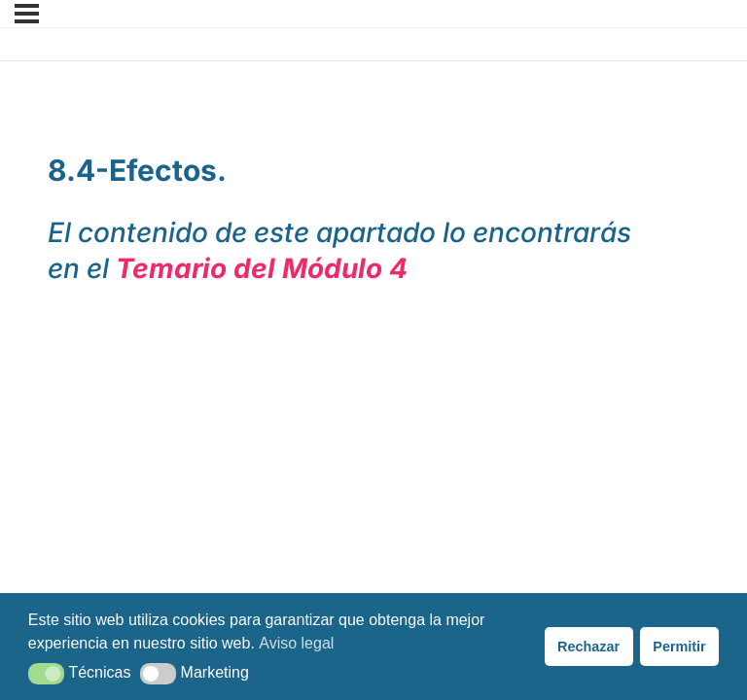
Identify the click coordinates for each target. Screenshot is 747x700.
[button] (46, 674)
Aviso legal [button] (296, 643)
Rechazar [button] (588, 647)
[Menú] (27, 14)
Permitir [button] (679, 647)
